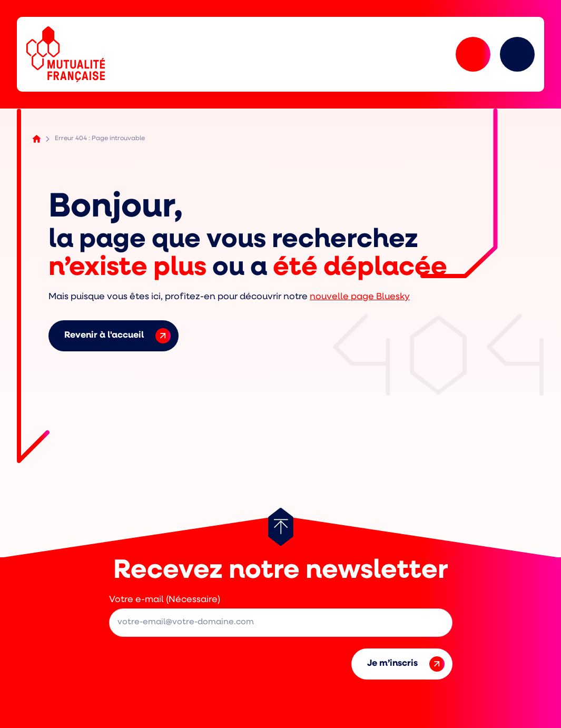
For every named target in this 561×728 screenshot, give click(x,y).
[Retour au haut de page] (281, 527)
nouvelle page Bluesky (360, 297)
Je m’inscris (406, 664)
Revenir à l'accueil (117, 336)
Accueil (37, 139)
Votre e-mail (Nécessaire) (165, 600)
